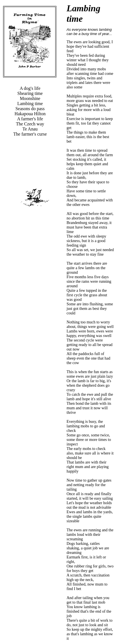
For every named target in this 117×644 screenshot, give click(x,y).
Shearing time (30, 93)
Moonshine (30, 98)
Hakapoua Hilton (30, 114)
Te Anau (30, 129)
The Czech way (30, 124)
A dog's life (30, 88)
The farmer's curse (30, 134)
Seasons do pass (30, 109)
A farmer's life (30, 119)
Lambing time (30, 104)
